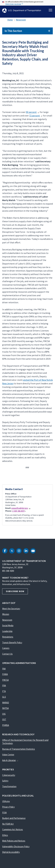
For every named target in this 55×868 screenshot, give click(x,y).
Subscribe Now (15, 591)
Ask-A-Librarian (10, 760)
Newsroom (21, 20)
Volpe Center (8, 755)
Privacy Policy (8, 807)
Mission (6, 614)
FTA (4, 691)
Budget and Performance (14, 818)
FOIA (4, 813)
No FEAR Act (8, 824)
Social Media (8, 625)
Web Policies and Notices (14, 841)
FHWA (5, 674)
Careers (6, 648)
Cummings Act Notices (13, 829)
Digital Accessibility (11, 852)
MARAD (6, 703)
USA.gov (6, 801)
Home (10, 20)
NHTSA (5, 708)
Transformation (9, 786)
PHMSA (6, 725)
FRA (4, 686)
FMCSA (5, 680)
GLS (4, 697)
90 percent (33, 112)
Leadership (7, 631)
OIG (4, 714)
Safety (5, 781)
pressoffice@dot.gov (21, 508)
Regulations (8, 637)
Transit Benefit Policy (12, 643)
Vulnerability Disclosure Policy (16, 846)
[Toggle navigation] (50, 10)
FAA (4, 669)
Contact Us (7, 654)
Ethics (5, 835)
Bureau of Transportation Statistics (19, 749)
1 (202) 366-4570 (19, 511)
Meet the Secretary (11, 609)
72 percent (36, 116)
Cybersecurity (9, 775)
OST (4, 719)
